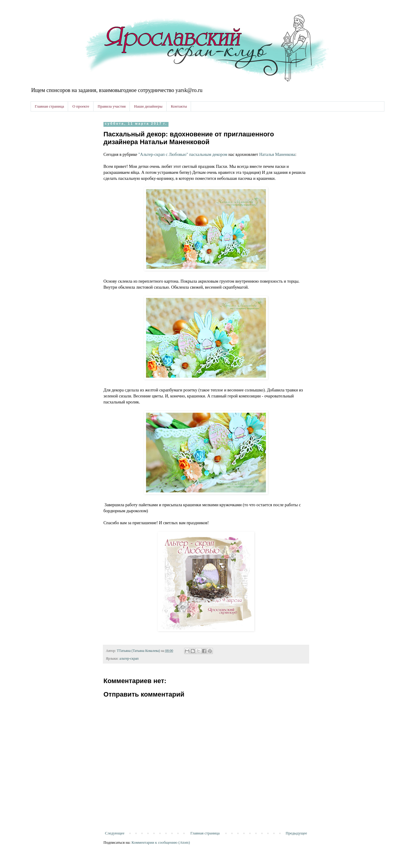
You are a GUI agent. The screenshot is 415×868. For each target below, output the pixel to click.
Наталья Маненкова (277, 154)
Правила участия (112, 106)
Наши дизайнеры (148, 106)
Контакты (179, 106)
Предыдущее (297, 833)
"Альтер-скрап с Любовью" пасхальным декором (182, 154)
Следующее (115, 833)
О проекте (81, 106)
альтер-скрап (129, 659)
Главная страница (49, 106)
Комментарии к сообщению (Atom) (161, 842)
